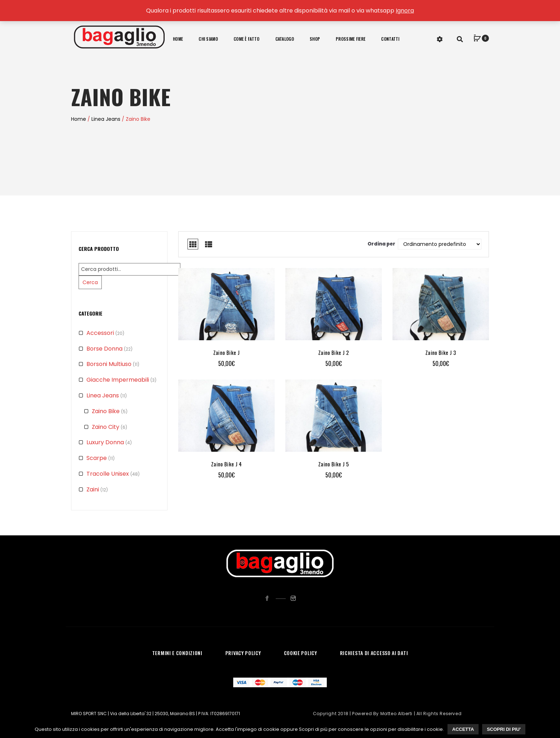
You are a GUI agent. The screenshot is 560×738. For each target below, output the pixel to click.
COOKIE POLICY (301, 653)
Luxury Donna (105, 442)
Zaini (93, 489)
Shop (315, 39)
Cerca (90, 282)
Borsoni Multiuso (109, 364)
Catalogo (285, 39)
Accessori (100, 333)
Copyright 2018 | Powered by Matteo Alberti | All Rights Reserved (387, 714)
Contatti (390, 39)
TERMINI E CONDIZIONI (177, 653)
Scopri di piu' (504, 729)
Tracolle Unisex (108, 474)
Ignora (405, 11)
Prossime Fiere (351, 39)
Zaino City (106, 427)
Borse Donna (104, 349)
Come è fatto (247, 39)
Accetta (463, 729)
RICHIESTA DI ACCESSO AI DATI (374, 653)
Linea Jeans (106, 119)
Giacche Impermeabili (118, 380)
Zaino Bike (106, 411)
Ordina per (381, 244)
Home (178, 39)
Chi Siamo (208, 39)
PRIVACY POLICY (243, 653)
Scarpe (97, 458)
